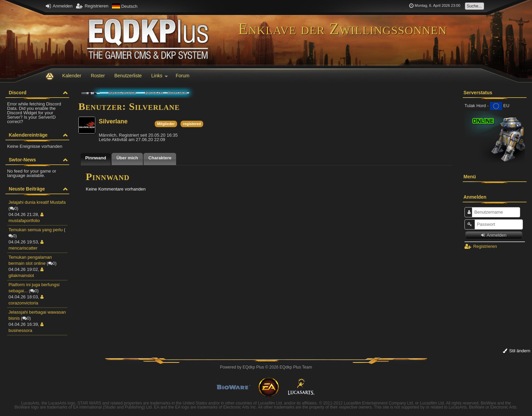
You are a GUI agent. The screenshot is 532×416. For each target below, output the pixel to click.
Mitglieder (166, 124)
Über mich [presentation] (127, 158)
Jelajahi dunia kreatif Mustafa (37, 202)
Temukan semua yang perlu (36, 230)
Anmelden (59, 6)
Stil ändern (517, 351)
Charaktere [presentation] (160, 158)
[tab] (96, 159)
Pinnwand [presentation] (96, 158)
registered (192, 124)
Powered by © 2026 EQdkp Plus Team (266, 367)
